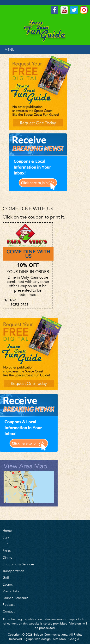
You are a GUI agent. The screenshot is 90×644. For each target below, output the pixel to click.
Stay (6, 537)
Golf (6, 578)
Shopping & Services (18, 564)
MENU (9, 50)
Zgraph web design (37, 639)
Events (8, 584)
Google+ (75, 639)
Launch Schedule (16, 598)
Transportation (13, 571)
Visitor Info (11, 591)
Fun (6, 544)
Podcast (9, 605)
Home (7, 531)
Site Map (60, 639)
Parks (7, 551)
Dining (8, 557)
